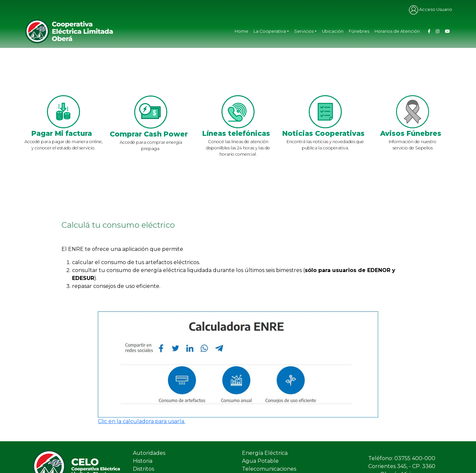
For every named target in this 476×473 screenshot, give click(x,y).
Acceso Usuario (431, 9)
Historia (143, 461)
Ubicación (333, 31)
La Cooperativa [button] (270, 31)
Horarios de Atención (397, 31)
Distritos (143, 469)
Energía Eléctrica (265, 453)
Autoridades (149, 453)
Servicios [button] (304, 31)
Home (241, 31)
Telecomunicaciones (269, 469)
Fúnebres (359, 31)
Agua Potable (260, 461)
